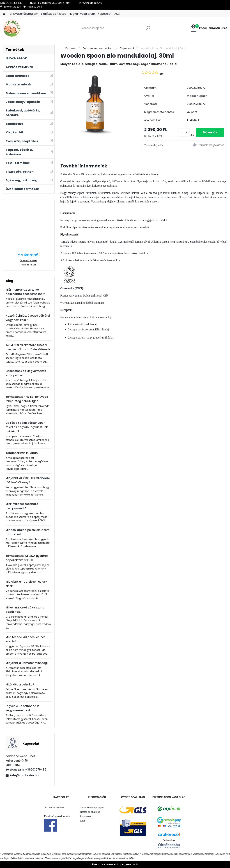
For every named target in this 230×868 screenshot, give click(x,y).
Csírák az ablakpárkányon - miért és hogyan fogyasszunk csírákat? (27, 427)
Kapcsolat (105, 14)
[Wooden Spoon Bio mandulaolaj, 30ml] (95, 104)
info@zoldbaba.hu (24, 775)
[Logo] (27, 28)
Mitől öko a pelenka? (20, 684)
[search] (148, 29)
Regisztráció (34, 7)
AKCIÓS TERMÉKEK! (11, 3)
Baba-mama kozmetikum (98, 48)
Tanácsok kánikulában (22, 453)
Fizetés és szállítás (90, 812)
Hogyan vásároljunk (82, 14)
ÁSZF (118, 14)
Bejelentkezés (12, 7)
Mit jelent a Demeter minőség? (27, 663)
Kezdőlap (71, 48)
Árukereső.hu (169, 840)
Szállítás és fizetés (54, 14)
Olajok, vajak (127, 48)
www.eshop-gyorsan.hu (123, 864)
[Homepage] (4, 14)
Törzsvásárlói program (23, 14)
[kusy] (184, 132)
